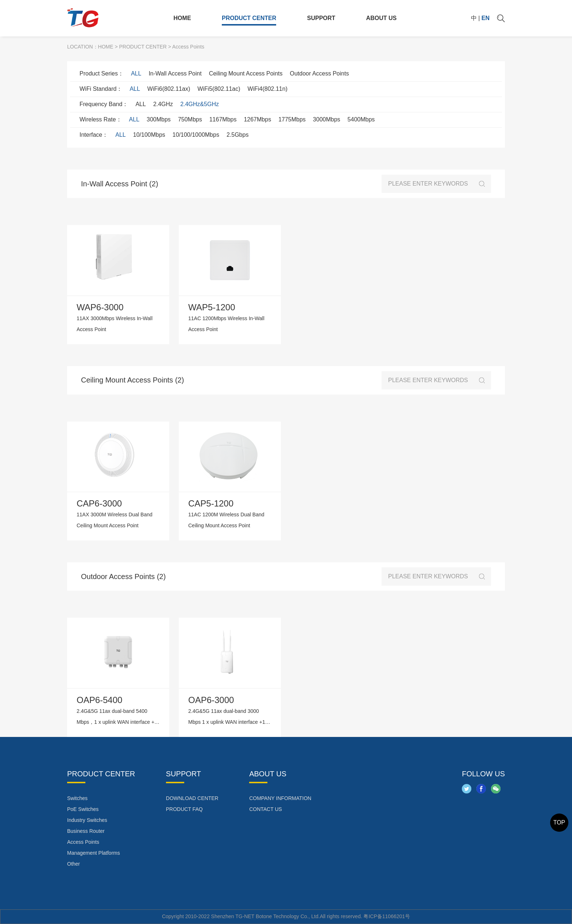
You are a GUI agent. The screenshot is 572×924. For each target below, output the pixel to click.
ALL (136, 73)
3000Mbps (327, 119)
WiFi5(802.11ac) (219, 89)
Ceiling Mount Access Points (246, 73)
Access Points (83, 842)
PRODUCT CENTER (249, 18)
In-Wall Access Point (175, 73)
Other (74, 864)
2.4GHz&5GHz (200, 104)
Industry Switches (87, 820)
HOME (182, 18)
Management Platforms (94, 853)
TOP (559, 822)
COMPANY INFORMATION (280, 798)
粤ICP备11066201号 (387, 916)
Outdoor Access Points (320, 73)
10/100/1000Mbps (196, 135)
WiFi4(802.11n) (268, 89)
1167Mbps (223, 119)
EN (486, 18)
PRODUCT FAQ (184, 809)
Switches (77, 798)
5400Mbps (361, 119)
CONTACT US (266, 809)
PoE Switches (83, 809)
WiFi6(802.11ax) (169, 89)
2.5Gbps (237, 135)
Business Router (86, 831)
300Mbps (159, 119)
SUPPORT (321, 18)
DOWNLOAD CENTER (192, 798)
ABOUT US (382, 18)
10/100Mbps (149, 135)
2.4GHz (163, 104)
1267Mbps (257, 119)
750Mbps (190, 119)
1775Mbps (292, 119)
